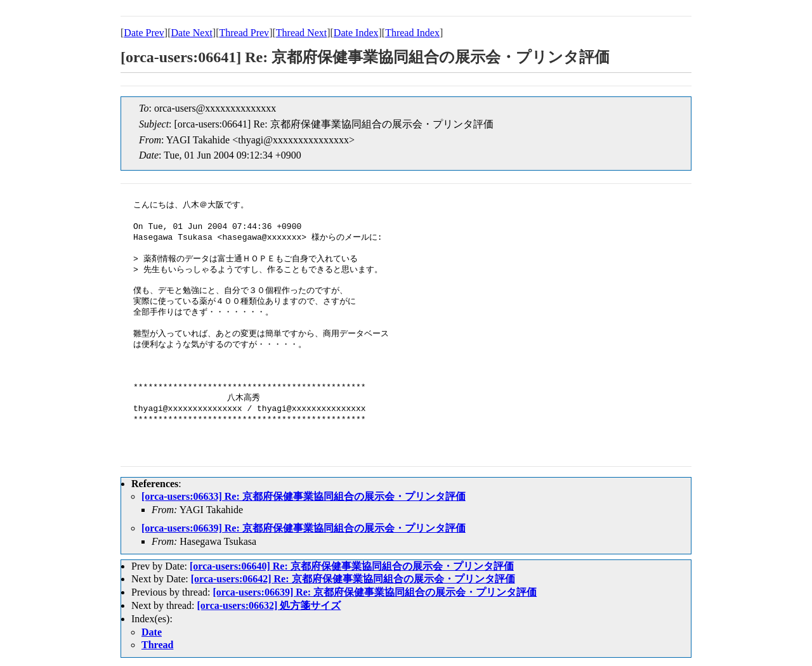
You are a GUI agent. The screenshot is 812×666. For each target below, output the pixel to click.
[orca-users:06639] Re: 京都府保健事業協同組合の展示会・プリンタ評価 (304, 528)
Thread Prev (244, 33)
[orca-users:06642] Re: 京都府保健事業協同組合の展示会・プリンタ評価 (353, 579)
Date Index (356, 33)
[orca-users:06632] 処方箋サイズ (269, 605)
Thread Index (412, 33)
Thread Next (301, 33)
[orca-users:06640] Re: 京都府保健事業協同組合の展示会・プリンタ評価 (352, 566)
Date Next (192, 33)
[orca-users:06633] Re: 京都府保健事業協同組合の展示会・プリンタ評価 (304, 496)
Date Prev (144, 33)
